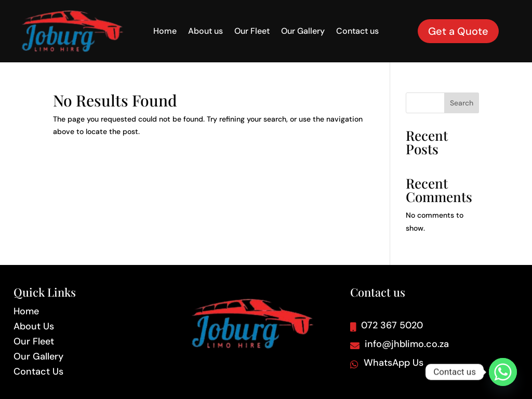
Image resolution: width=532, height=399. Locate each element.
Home (165, 32)
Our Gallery (303, 32)
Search (462, 103)
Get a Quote (458, 31)
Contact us (357, 32)
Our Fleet (252, 32)
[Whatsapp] (503, 372)
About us (205, 32)
